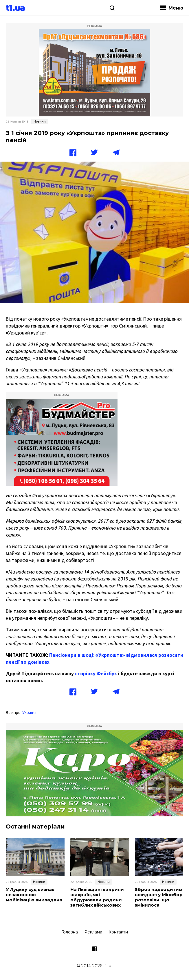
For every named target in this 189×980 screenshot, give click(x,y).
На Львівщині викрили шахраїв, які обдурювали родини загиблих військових (97, 897)
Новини (40, 121)
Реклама (93, 932)
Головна (70, 932)
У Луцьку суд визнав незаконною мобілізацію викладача (34, 895)
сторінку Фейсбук (96, 674)
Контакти (118, 932)
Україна (29, 713)
